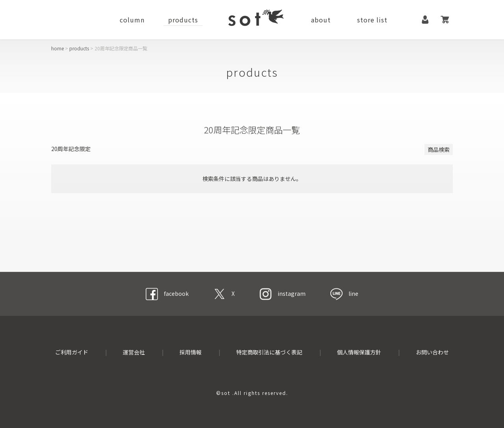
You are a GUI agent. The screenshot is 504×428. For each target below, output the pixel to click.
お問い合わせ (432, 352)
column (132, 20)
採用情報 (191, 352)
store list (372, 20)
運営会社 (134, 352)
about (321, 20)
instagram (283, 293)
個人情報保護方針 (359, 352)
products (183, 20)
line (344, 293)
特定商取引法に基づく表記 (269, 352)
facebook (167, 293)
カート (445, 20)
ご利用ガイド (72, 352)
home (57, 48)
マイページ (425, 20)
